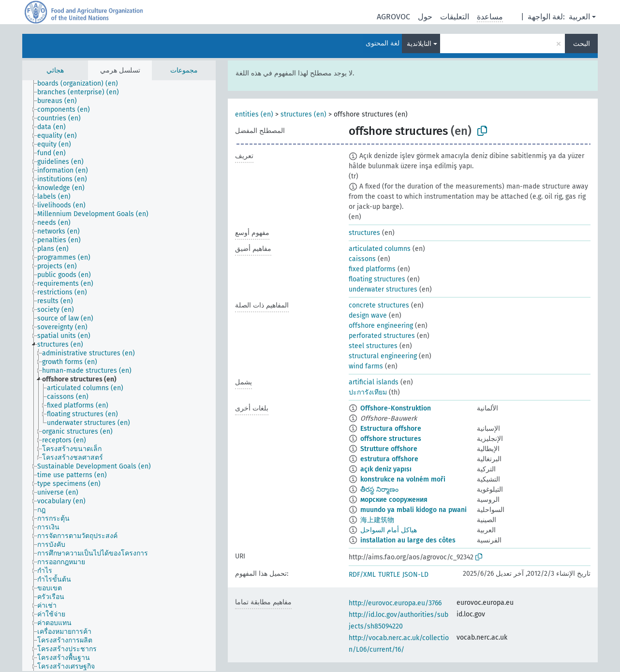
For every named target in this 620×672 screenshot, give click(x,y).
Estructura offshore (391, 429)
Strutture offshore (389, 449)
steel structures (373, 346)
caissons (362, 259)
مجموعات (184, 70)
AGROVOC (393, 17)
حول (425, 17)
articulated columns (380, 249)
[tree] (119, 376)
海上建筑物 (377, 520)
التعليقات (455, 17)
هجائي (55, 70)
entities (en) (254, 114)
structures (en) (303, 114)
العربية (579, 17)
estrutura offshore (389, 459)
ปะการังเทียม (368, 392)
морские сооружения (394, 500)
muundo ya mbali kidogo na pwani (413, 510)
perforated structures (382, 336)
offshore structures (391, 439)
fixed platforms (372, 269)
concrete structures (379, 305)
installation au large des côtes (408, 540)
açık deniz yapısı (386, 469)
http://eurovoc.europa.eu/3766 (395, 603)
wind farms (366, 366)
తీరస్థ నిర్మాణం (379, 489)
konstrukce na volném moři (403, 479)
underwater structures (383, 289)
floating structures (377, 279)
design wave (368, 315)
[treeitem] (82, 84)
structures (364, 233)
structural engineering (383, 356)
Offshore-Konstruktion (396, 408)
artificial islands (374, 382)
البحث (582, 44)
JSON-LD (415, 575)
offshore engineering (381, 326)
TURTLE (389, 575)
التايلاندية (419, 44)
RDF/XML (362, 575)
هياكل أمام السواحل (389, 530)
